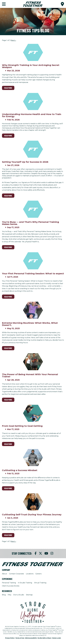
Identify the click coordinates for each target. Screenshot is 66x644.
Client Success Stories (11, 586)
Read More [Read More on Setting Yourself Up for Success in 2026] (8, 196)
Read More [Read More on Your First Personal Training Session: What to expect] (8, 297)
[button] (62, 4)
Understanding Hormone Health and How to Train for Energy (32, 115)
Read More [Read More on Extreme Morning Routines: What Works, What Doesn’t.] (8, 348)
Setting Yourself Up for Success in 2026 (25, 162)
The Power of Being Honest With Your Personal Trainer (30, 375)
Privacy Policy (10, 638)
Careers (38, 574)
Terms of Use (20, 638)
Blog (4, 595)
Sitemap (29, 595)
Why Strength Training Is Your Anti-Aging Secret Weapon (31, 66)
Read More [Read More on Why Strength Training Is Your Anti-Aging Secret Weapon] (8, 88)
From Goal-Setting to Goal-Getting (22, 426)
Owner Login (57, 638)
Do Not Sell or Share (44, 638)
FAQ (9, 595)
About (5, 574)
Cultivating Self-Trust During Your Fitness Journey (32, 515)
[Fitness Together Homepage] (33, 4)
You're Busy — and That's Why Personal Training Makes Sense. (31, 223)
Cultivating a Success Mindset (20, 470)
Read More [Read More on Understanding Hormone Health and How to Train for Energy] (8, 136)
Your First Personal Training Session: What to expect (33, 274)
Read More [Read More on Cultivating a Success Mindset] (8, 488)
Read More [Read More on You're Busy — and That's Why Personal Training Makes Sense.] (8, 247)
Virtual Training (40, 583)
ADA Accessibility (31, 638)
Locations (30, 574)
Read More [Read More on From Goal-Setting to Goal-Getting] (8, 444)
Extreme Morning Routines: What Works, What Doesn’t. (30, 324)
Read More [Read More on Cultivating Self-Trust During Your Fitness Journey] (8, 535)
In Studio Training (25, 583)
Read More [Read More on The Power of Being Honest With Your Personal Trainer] (8, 400)
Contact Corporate (16, 574)
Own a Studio (19, 595)
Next (14, 40)
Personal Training (9, 583)
